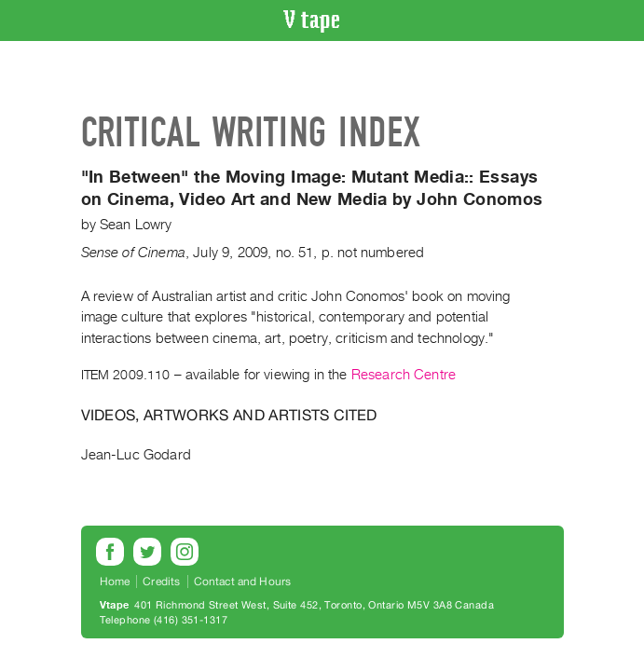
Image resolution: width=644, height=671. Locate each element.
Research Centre (404, 375)
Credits (161, 582)
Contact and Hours (243, 582)
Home (115, 582)
